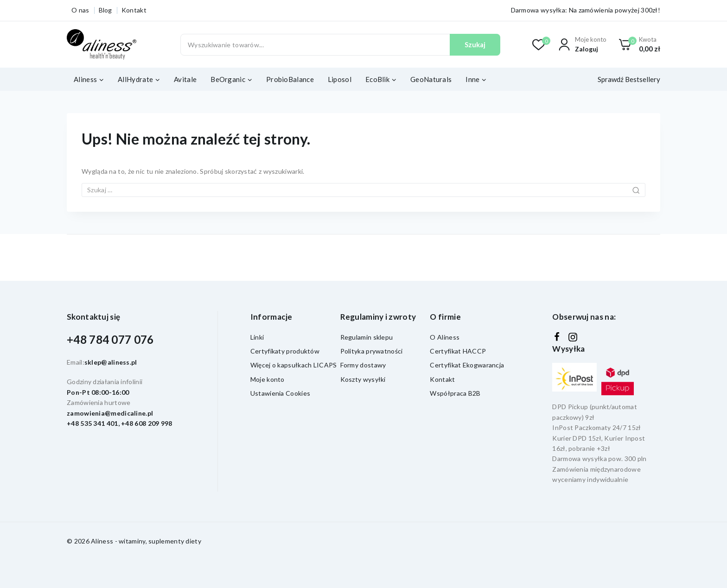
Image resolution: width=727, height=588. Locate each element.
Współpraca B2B (455, 393)
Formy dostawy (363, 365)
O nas (80, 10)
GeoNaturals (431, 79)
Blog (105, 10)
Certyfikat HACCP (458, 351)
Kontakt (134, 10)
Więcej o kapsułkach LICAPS (294, 365)
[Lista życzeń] (539, 45)
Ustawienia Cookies (280, 393)
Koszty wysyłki (363, 379)
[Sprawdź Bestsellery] (627, 79)
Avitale (185, 79)
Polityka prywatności (372, 351)
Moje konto (268, 379)
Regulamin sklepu (367, 337)
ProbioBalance (290, 79)
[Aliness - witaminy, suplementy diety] (102, 45)
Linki (257, 337)
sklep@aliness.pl (111, 362)
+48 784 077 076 (110, 339)
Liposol (340, 79)
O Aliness (445, 337)
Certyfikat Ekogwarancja (467, 365)
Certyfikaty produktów (285, 351)
